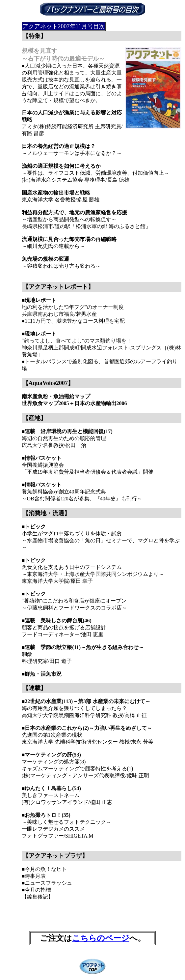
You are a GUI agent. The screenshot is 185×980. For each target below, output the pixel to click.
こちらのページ (101, 938)
